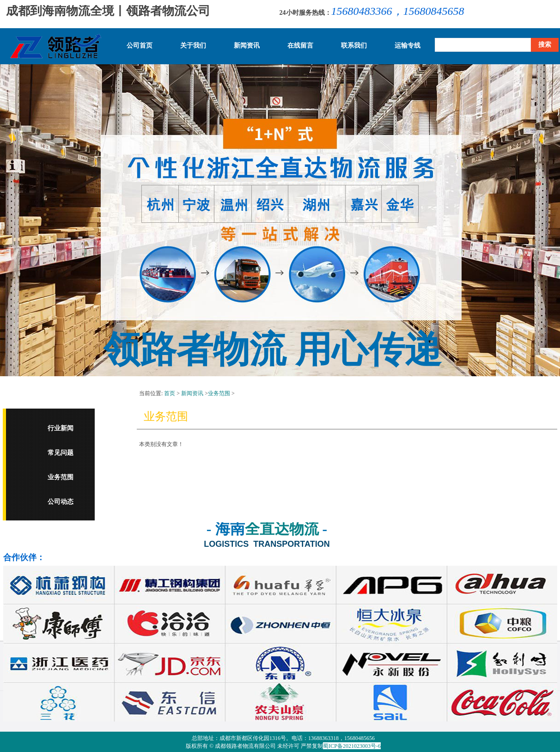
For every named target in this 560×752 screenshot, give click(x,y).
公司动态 (61, 502)
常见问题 (61, 453)
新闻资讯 (247, 46)
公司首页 (140, 46)
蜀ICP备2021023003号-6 (352, 746)
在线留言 (300, 46)
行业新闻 (61, 428)
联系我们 (354, 46)
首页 (170, 393)
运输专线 (408, 46)
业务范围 (61, 477)
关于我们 (193, 46)
